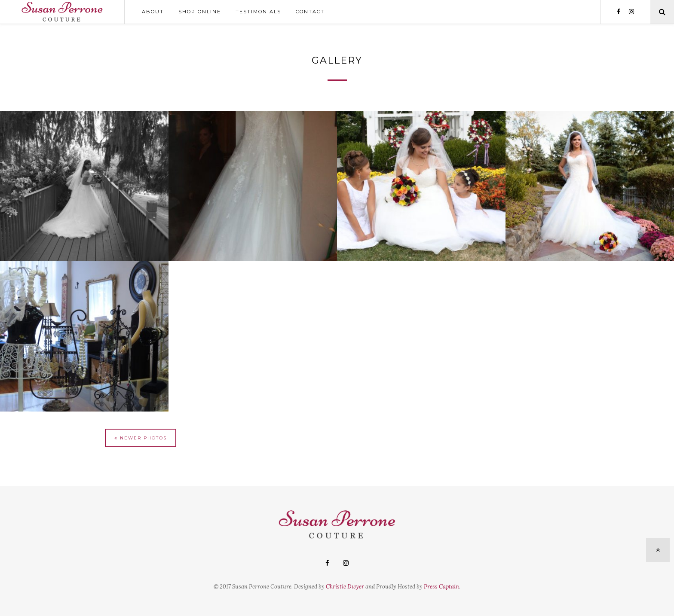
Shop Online (200, 12)
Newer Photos (141, 438)
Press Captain (441, 587)
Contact (310, 12)
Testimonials (258, 12)
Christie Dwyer (345, 587)
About (153, 12)
